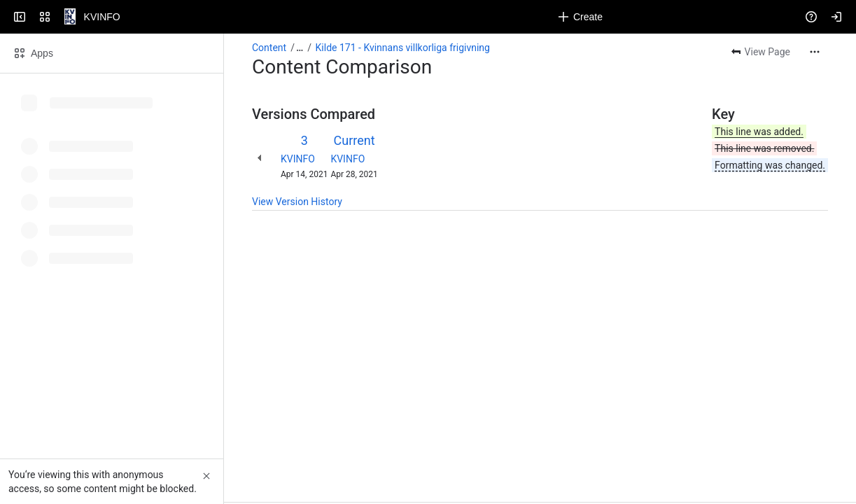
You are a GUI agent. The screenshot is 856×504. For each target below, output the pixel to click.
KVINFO (298, 159)
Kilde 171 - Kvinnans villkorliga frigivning (403, 48)
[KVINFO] (64, 17)
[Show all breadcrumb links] (300, 48)
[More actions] (815, 52)
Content (269, 48)
